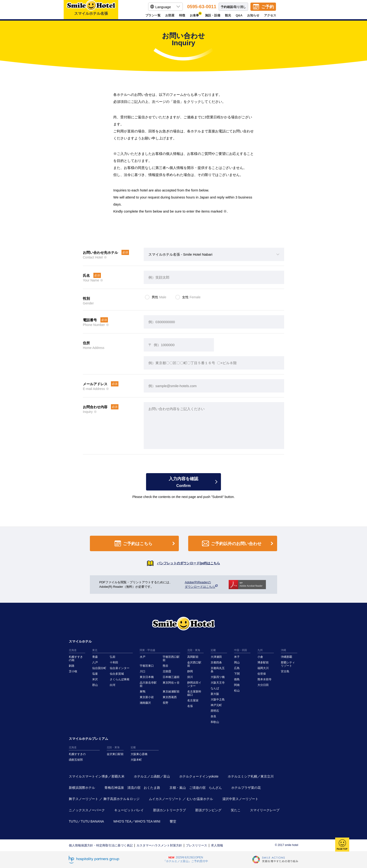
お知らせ (253, 15)
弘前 (113, 657)
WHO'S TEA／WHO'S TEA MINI (137, 821)
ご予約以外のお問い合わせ (239, 544)
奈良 (213, 716)
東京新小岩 (147, 697)
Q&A (239, 15)
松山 (237, 691)
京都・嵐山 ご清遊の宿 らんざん (196, 788)
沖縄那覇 (286, 657)
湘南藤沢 (145, 703)
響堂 (173, 821)
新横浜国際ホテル (82, 788)
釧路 (72, 666)
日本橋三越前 (171, 677)
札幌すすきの (77, 754)
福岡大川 (263, 668)
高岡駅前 (193, 657)
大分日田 (263, 685)
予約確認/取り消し (233, 7)
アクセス (270, 15)
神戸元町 (216, 705)
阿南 (237, 685)
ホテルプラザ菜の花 (246, 788)
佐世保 (262, 674)
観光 (228, 15)
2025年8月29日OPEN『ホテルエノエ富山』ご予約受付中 (186, 859)
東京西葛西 (170, 697)
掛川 (190, 677)
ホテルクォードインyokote (199, 776)
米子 (237, 657)
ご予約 (268, 7)
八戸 (95, 662)
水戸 (143, 657)
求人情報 (217, 845)
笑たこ (236, 810)
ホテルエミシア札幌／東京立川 (251, 776)
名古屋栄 (193, 700)
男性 (159, 297)
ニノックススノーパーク (87, 810)
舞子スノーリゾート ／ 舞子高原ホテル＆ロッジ (104, 799)
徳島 (237, 679)
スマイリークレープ (265, 810)
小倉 (260, 657)
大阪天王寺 (218, 683)
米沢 (95, 679)
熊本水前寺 (264, 679)
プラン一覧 (153, 15)
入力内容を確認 (183, 482)
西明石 (215, 711)
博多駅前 (263, 662)
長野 (165, 703)
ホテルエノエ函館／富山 (152, 776)
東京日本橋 (147, 677)
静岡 (190, 671)
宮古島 (285, 671)
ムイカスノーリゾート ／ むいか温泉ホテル (181, 799)
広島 (237, 668)
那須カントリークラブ (169, 810)
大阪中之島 (218, 700)
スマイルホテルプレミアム (88, 739)
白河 (113, 685)
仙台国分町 (99, 668)
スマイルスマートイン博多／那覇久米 (97, 776)
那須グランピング (208, 810)
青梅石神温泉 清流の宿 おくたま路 (132, 788)
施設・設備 (213, 15)
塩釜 (95, 674)
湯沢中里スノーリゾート (240, 799)
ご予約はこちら (146, 544)
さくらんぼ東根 (120, 679)
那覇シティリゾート (288, 664)
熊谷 (165, 666)
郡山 (95, 685)
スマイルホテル (80, 641)
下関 (237, 674)
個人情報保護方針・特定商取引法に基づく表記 (101, 845)
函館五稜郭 (76, 760)
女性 (191, 297)
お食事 (195, 15)
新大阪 (215, 694)
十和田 (114, 662)
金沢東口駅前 (115, 754)
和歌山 (215, 722)
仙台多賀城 (117, 674)
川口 (143, 671)
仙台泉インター (120, 668)
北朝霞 (167, 671)
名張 (190, 706)
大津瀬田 (216, 657)
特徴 (182, 15)
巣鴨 (143, 692)
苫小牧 (73, 671)
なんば (215, 688)
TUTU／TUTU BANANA (86, 821)
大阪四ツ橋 (218, 677)
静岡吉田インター (194, 684)
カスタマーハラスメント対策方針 (159, 845)
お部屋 (170, 15)
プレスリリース (196, 845)
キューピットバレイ (129, 810)
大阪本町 (136, 760)
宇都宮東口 (147, 666)
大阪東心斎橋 (139, 754)
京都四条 (216, 662)
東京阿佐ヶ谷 (171, 683)
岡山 (237, 662)
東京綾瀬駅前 (171, 692)
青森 (95, 657)
